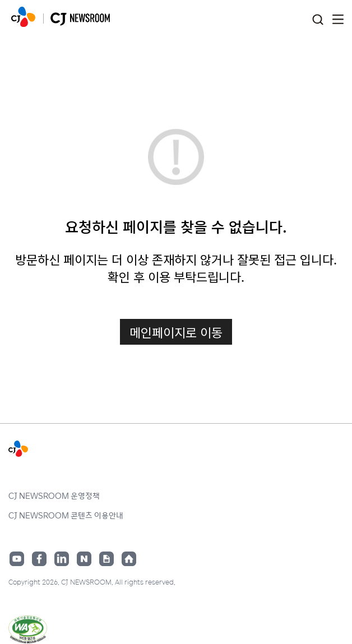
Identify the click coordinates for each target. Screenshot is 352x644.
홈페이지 (129, 559)
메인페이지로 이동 (176, 332)
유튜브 (17, 559)
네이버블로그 (84, 559)
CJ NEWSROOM (23, 17)
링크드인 (62, 559)
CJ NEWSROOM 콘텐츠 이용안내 (66, 515)
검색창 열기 (318, 20)
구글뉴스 (106, 559)
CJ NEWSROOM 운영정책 (54, 495)
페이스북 (39, 559)
